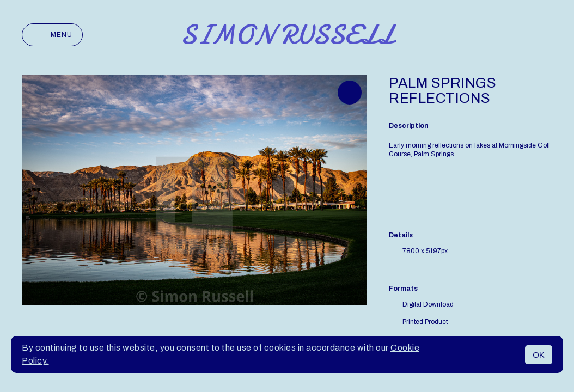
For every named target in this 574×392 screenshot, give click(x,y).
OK (539, 355)
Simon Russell (287, 35)
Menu (52, 35)
